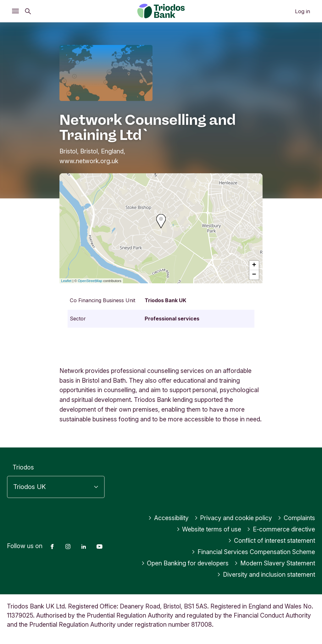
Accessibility (168, 518)
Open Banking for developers (185, 563)
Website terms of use (209, 529)
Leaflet (66, 281)
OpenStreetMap (90, 281)
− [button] (254, 275)
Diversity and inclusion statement (266, 575)
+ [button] (254, 265)
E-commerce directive (281, 529)
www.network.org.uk (89, 161)
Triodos (23, 467)
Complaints (296, 518)
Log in (303, 11)
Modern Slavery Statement (275, 563)
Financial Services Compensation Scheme (253, 552)
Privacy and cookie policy (233, 518)
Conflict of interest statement (272, 541)
